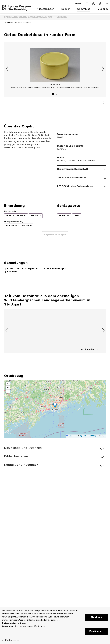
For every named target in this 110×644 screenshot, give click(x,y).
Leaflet (72, 436)
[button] (55, 406)
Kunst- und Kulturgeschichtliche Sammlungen (37, 269)
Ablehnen (96, 617)
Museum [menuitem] (103, 9)
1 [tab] (53, 94)
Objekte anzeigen (55, 235)
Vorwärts (103, 69)
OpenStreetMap (88, 436)
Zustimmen (96, 631)
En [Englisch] (107, 4)
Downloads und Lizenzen (23, 448)
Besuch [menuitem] (66, 9)
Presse (78, 4)
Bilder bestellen (16, 456)
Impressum (8, 626)
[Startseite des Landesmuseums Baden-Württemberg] (16, 11)
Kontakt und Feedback (21, 465)
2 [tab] (58, 94)
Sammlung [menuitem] (84, 9)
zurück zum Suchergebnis (19, 22)
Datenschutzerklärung (14, 623)
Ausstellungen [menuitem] (45, 9)
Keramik (12, 272)
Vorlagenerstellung (14, 222)
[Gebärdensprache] (100, 4)
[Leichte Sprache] (94, 4)
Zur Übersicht (88, 349)
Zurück (7, 69)
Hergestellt (10, 211)
